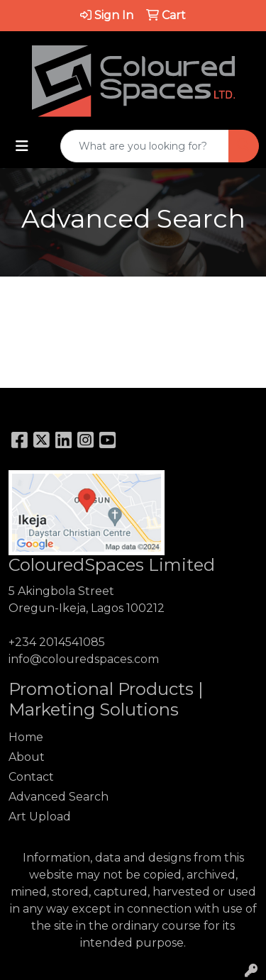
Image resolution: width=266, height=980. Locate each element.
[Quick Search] (145, 146)
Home (26, 737)
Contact (31, 777)
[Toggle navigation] (22, 146)
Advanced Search (59, 797)
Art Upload (40, 817)
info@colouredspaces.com (84, 659)
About (27, 757)
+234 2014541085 (57, 642)
